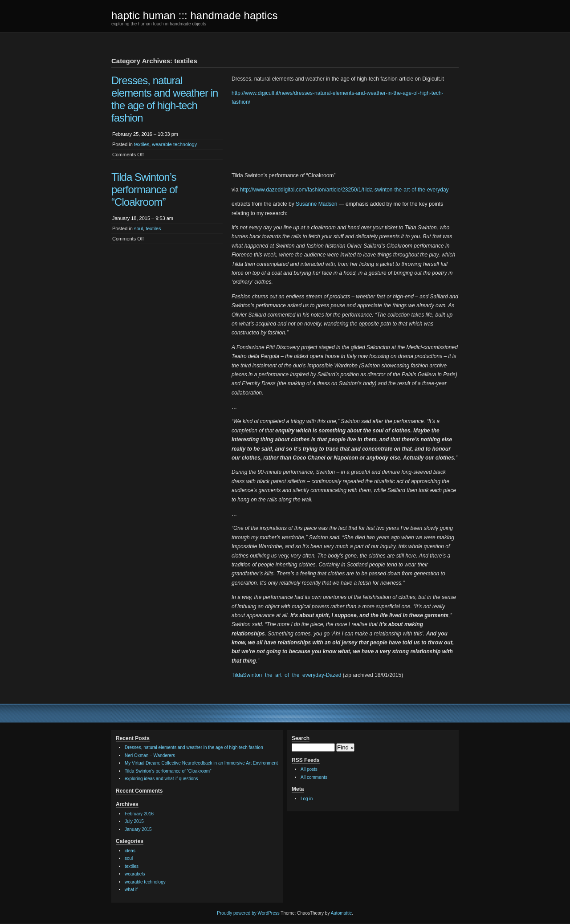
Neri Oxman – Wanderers (150, 755)
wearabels (135, 874)
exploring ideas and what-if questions (161, 779)
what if (131, 889)
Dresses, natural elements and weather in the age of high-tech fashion (165, 99)
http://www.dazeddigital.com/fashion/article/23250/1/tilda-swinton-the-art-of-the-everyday (344, 190)
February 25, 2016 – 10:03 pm (145, 134)
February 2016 (139, 814)
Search (301, 738)
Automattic (341, 913)
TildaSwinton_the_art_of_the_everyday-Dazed (286, 675)
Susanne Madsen (316, 204)
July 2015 (134, 821)
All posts (309, 769)
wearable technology (174, 144)
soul (138, 228)
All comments (314, 777)
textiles (142, 144)
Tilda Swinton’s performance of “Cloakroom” (144, 189)
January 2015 (138, 829)
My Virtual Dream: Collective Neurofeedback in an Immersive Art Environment (201, 763)
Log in (307, 799)
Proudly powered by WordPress (248, 913)
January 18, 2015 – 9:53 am (143, 218)
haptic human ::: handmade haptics (195, 15)
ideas (130, 851)
